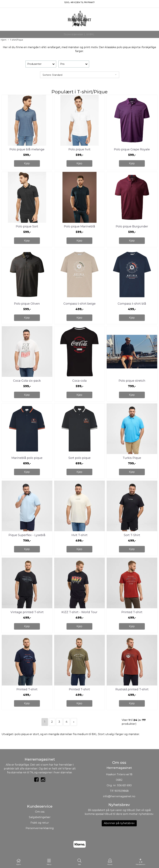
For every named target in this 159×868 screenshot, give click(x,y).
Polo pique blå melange (27, 149)
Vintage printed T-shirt (27, 612)
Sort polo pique (79, 458)
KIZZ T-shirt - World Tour (79, 612)
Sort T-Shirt (132, 535)
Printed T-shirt (132, 612)
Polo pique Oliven (27, 304)
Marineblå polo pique (27, 458)
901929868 (122, 791)
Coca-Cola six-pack (27, 381)
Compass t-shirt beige (79, 304)
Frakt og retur (40, 823)
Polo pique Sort (27, 226)
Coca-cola (79, 381)
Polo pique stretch (132, 381)
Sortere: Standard (52, 75)
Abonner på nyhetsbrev (119, 823)
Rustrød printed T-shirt (132, 689)
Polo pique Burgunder (132, 226)
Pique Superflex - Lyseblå (27, 535)
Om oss (40, 812)
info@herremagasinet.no (119, 796)
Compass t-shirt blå (132, 304)
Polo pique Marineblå (79, 226)
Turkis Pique (132, 458)
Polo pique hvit (79, 149)
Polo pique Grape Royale (132, 149)
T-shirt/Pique (15, 40)
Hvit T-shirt (79, 535)
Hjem (4, 40)
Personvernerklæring (40, 828)
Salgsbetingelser (40, 817)
